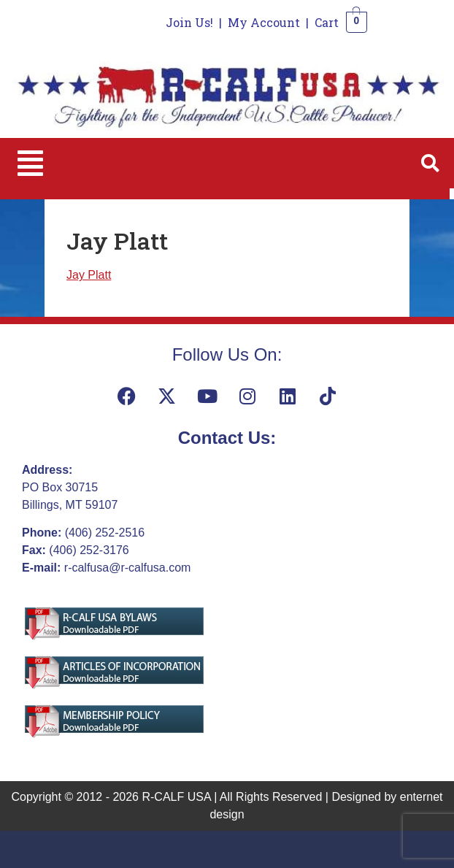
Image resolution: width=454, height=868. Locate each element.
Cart (327, 22)
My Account (264, 22)
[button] (30, 163)
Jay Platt (89, 275)
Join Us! (189, 22)
